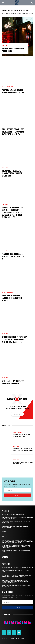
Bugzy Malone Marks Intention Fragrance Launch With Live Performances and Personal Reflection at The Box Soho (17, 546)
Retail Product (7, 87)
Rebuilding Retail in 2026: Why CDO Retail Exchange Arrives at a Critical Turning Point (14, 339)
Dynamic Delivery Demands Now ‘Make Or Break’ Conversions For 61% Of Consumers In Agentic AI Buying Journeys (13, 212)
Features (5, 45)
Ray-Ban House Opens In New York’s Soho (13, 50)
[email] (17, 490)
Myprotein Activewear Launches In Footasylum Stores (12, 298)
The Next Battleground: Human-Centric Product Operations (12, 173)
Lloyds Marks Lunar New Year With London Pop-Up (23, 463)
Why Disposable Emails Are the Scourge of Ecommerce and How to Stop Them (13, 132)
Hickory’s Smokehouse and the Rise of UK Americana (21, 436)
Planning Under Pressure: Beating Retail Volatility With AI (14, 256)
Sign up (18, 496)
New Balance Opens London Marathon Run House (13, 382)
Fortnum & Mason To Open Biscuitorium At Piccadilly (13, 91)
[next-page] (6, 472)
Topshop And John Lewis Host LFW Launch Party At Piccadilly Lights (23, 449)
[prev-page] (3, 472)
